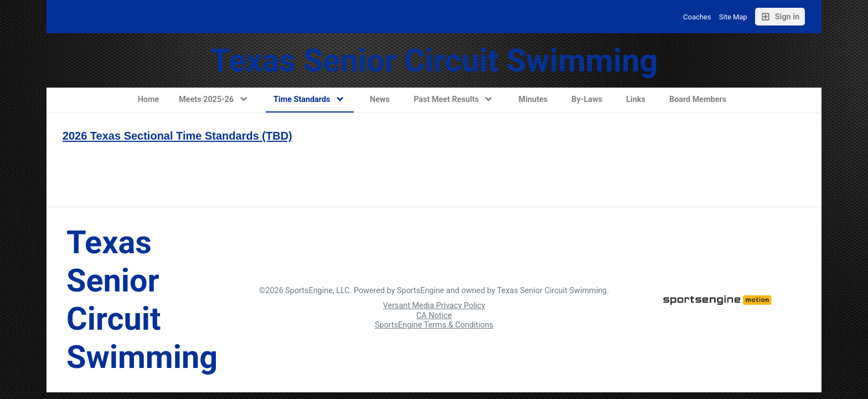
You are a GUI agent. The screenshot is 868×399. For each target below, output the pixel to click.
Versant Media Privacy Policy (434, 306)
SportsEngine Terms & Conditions (434, 325)
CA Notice (434, 316)
